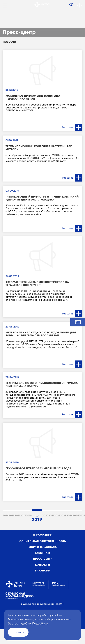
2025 (76, 515)
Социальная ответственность (43, 541)
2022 (57, 515)
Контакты (42, 565)
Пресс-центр (43, 559)
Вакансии (43, 571)
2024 (70, 515)
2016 (17, 515)
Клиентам (42, 553)
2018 (29, 515)
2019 (37, 519)
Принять (18, 632)
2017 (23, 515)
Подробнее (40, 623)
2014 (6, 515)
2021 (51, 515)
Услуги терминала (43, 547)
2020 (45, 515)
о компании (43, 535)
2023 (63, 515)
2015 (12, 515)
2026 (82, 515)
